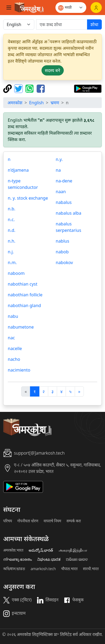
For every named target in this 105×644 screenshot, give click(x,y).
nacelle (15, 348)
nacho (14, 359)
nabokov (64, 262)
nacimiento (19, 370)
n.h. (12, 241)
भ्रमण (55, 103)
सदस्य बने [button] (53, 70)
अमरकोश (15, 103)
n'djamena (18, 170)
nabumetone (21, 327)
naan (61, 192)
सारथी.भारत (91, 569)
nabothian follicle (25, 295)
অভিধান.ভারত (14, 569)
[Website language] (71, 8)
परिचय (8, 521)
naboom (16, 273)
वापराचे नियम (52, 521)
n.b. (12, 209)
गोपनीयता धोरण (28, 521)
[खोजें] (62, 24)
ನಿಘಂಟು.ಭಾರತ (49, 559)
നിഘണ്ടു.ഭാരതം (18, 559)
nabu (13, 316)
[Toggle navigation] (9, 8)
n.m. (12, 262)
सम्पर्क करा (74, 521)
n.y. (59, 159)
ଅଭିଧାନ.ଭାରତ (77, 559)
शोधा (94, 24)
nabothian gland (24, 305)
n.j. (11, 252)
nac (11, 338)
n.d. (12, 230)
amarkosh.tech (43, 569)
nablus (62, 241)
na (58, 170)
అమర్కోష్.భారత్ (41, 550)
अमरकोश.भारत (13, 550)
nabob (62, 252)
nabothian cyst (22, 284)
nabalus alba (68, 213)
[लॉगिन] (96, 8)
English (36, 103)
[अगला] (79, 391)
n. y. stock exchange (28, 198)
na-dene (64, 181)
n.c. (11, 220)
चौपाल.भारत (69, 569)
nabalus (64, 202)
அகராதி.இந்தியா (73, 550)
